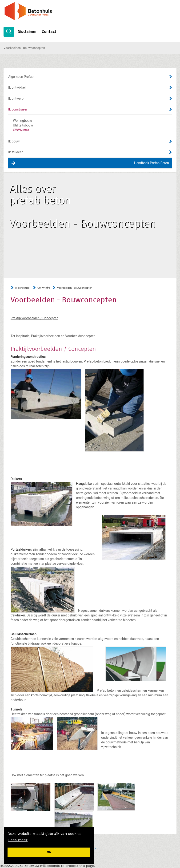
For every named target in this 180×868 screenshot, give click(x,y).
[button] (18, 840)
